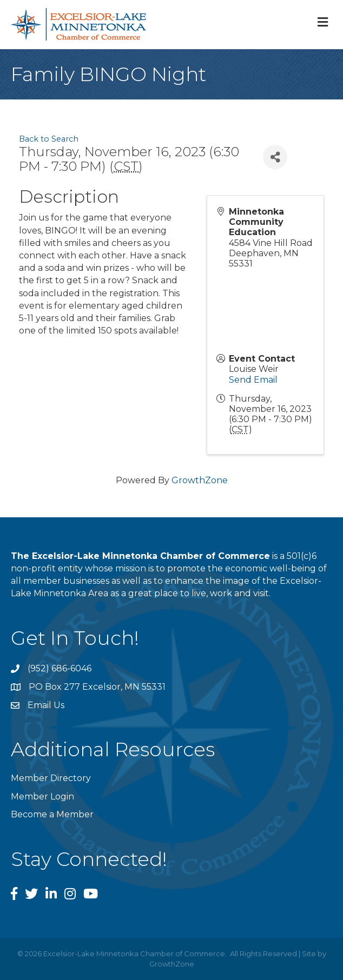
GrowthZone (200, 480)
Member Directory (51, 778)
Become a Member (52, 814)
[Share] (275, 157)
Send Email (253, 380)
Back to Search (49, 139)
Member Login (42, 796)
